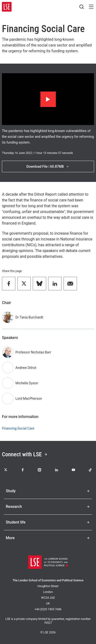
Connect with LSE (25, 454)
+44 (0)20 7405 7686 (48, 609)
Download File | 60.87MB (48, 166)
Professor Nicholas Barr (33, 352)
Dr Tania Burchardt (29, 317)
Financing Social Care (18, 428)
